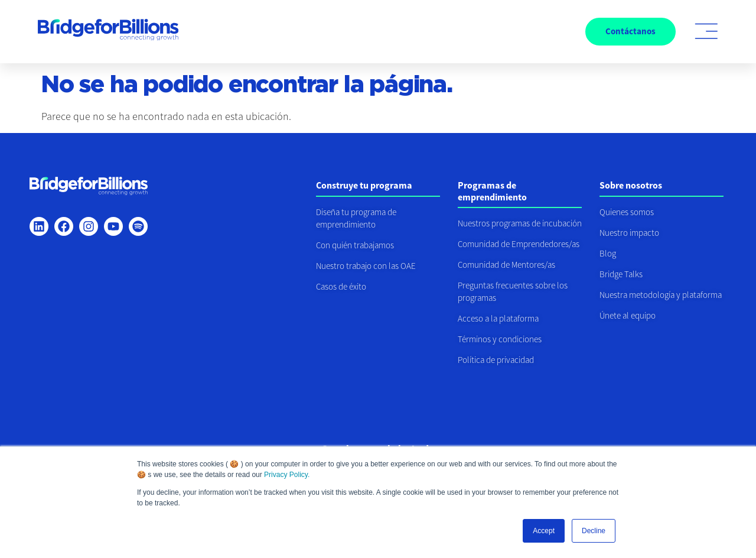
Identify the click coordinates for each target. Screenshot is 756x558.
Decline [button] (594, 531)
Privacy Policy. (287, 475)
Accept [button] (544, 531)
